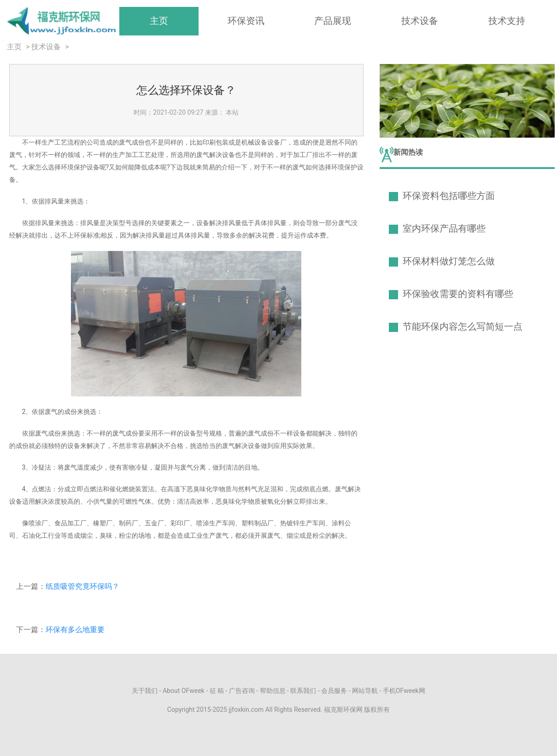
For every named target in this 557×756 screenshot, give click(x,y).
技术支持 (507, 21)
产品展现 (333, 21)
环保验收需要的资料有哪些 (458, 294)
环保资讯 (246, 21)
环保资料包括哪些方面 (449, 196)
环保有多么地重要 (75, 630)
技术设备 (420, 21)
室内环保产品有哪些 (444, 228)
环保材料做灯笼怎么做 (449, 261)
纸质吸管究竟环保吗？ (82, 586)
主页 (159, 21)
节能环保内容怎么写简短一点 (463, 326)
